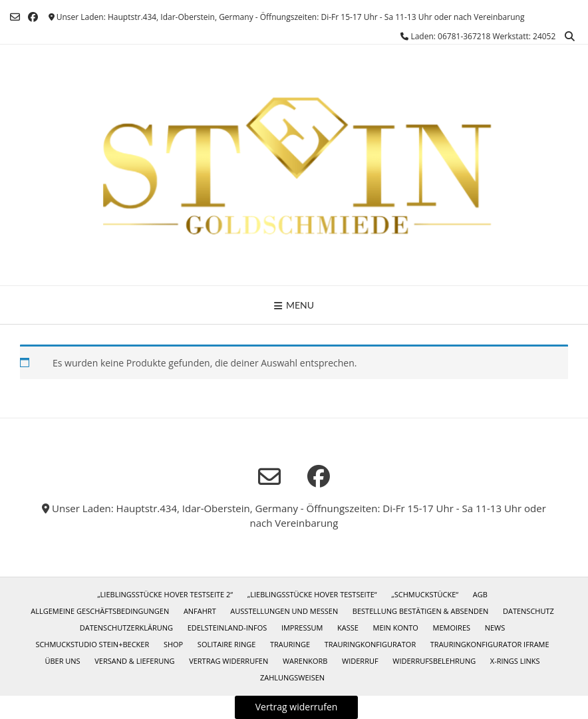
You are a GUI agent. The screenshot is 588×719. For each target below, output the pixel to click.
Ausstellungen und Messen (284, 611)
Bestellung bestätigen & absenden (420, 611)
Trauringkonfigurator (370, 644)
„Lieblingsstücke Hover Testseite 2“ (165, 594)
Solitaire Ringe (227, 644)
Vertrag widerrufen (228, 661)
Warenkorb (305, 661)
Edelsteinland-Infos (227, 628)
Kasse (348, 628)
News (495, 628)
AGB (480, 594)
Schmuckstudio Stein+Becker (92, 644)
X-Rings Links (515, 661)
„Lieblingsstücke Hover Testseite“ (312, 594)
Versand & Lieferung (134, 661)
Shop (173, 644)
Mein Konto (396, 628)
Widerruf (360, 661)
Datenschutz (528, 611)
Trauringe (290, 644)
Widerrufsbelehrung (434, 661)
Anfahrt (200, 611)
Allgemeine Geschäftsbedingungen (100, 611)
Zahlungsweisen (292, 677)
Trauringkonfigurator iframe (490, 644)
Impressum (302, 628)
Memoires (452, 628)
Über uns (62, 661)
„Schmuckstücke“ (425, 594)
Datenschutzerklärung (126, 628)
